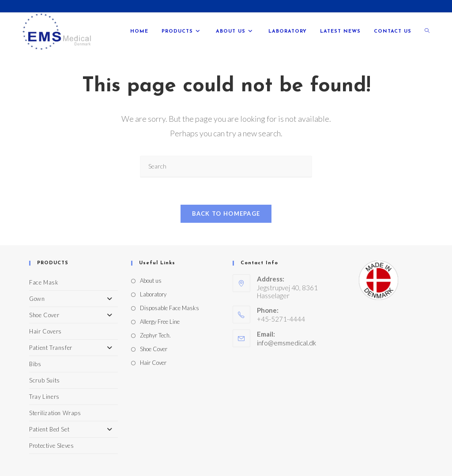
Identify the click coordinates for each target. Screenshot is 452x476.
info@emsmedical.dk (286, 343)
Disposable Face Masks (169, 308)
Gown (73, 299)
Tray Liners (44, 397)
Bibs (35, 364)
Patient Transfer (73, 348)
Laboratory (153, 294)
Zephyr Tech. (155, 335)
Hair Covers (45, 331)
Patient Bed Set (73, 429)
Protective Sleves (51, 446)
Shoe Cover (73, 315)
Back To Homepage (226, 214)
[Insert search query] (226, 167)
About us (151, 281)
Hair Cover (153, 363)
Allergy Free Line (160, 322)
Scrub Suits (45, 380)
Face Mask (44, 282)
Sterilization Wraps (55, 413)
